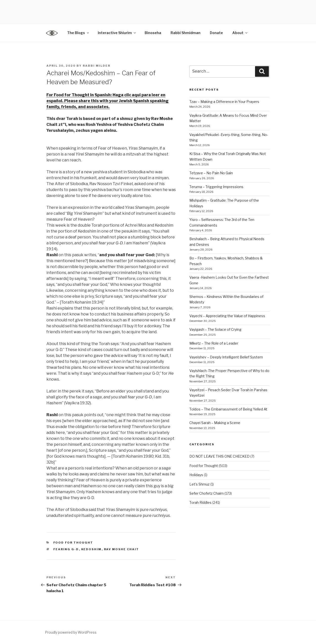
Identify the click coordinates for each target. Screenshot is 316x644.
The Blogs (78, 33)
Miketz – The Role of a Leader (214, 343)
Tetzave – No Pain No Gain (211, 173)
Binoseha (153, 33)
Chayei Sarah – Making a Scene (215, 423)
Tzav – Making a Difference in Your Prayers (224, 102)
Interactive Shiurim (117, 33)
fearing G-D (66, 549)
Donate (216, 33)
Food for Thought (73, 543)
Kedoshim (91, 549)
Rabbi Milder (97, 66)
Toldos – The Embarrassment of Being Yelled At (228, 409)
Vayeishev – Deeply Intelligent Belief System (226, 357)
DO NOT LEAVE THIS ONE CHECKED (219, 456)
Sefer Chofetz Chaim (207, 493)
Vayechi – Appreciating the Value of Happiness (227, 316)
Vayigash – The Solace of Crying (215, 329)
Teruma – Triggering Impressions (216, 187)
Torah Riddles (200, 502)
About (240, 33)
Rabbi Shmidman (186, 33)
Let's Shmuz (199, 484)
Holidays (196, 475)
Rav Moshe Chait (122, 549)
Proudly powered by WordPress (71, 632)
